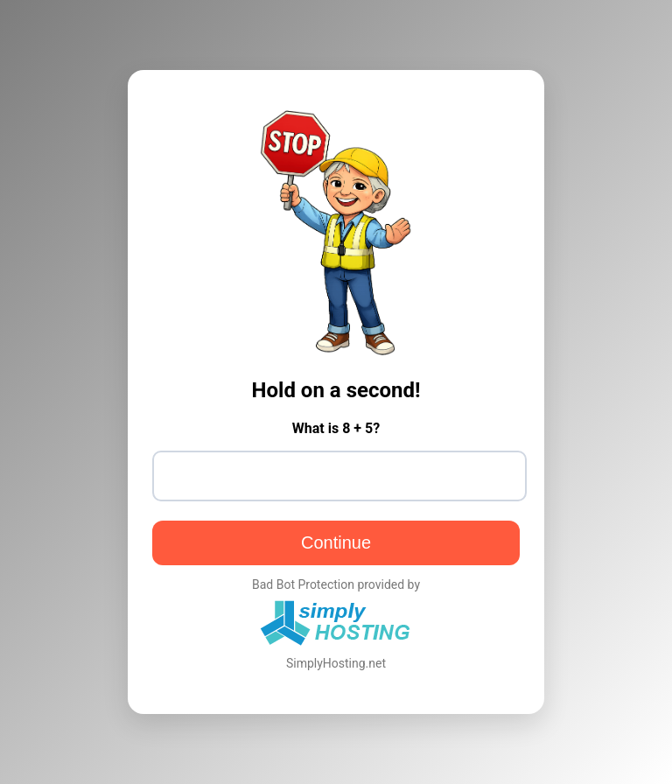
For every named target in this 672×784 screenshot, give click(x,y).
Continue (336, 542)
